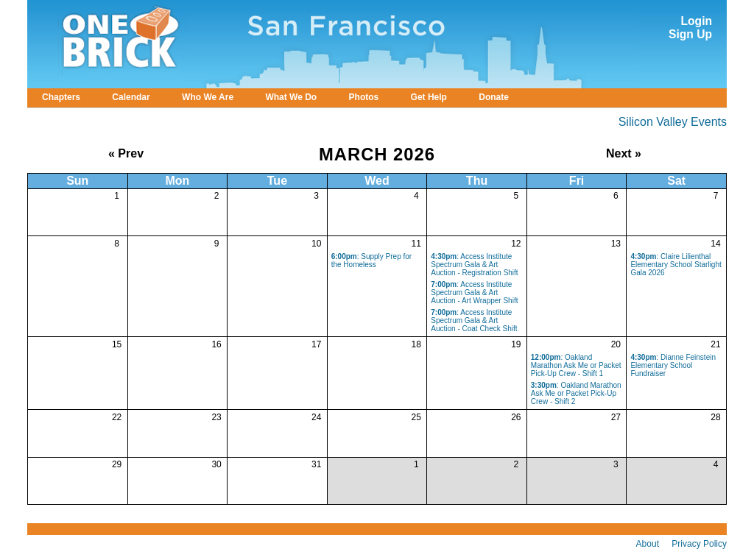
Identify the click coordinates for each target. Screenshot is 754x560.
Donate (494, 97)
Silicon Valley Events (673, 122)
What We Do (291, 97)
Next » (624, 153)
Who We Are (208, 97)
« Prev (126, 153)
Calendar (131, 97)
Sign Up (690, 34)
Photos (364, 97)
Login (697, 21)
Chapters (61, 97)
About (648, 544)
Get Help (429, 97)
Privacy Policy (699, 544)
